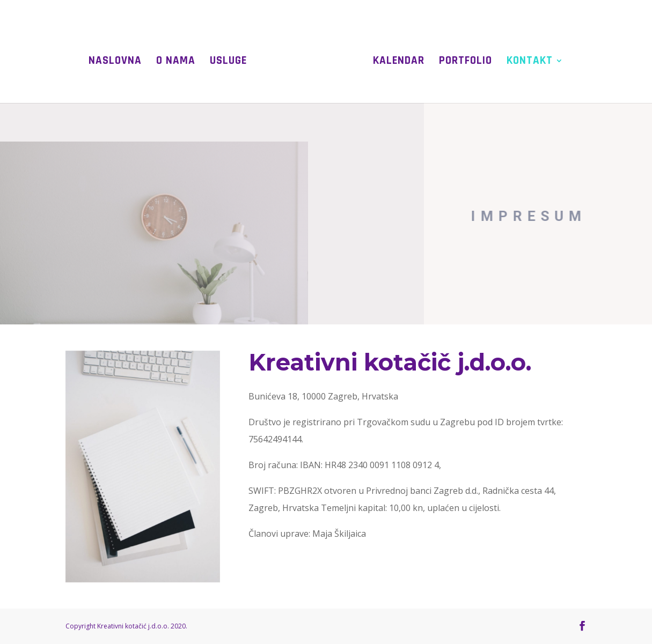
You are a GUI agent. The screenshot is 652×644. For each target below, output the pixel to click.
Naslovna (115, 62)
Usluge (228, 62)
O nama (176, 62)
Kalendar (399, 62)
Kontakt (530, 62)
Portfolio (466, 62)
